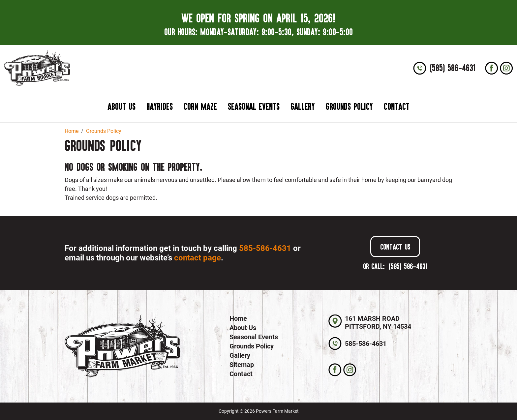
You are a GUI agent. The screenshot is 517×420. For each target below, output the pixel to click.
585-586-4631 (265, 248)
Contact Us (395, 247)
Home (238, 318)
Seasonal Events (254, 106)
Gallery (303, 106)
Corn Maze (200, 106)
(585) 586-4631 (452, 68)
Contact (397, 106)
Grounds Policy (349, 106)
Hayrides (160, 106)
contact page (198, 258)
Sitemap (242, 365)
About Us (122, 106)
